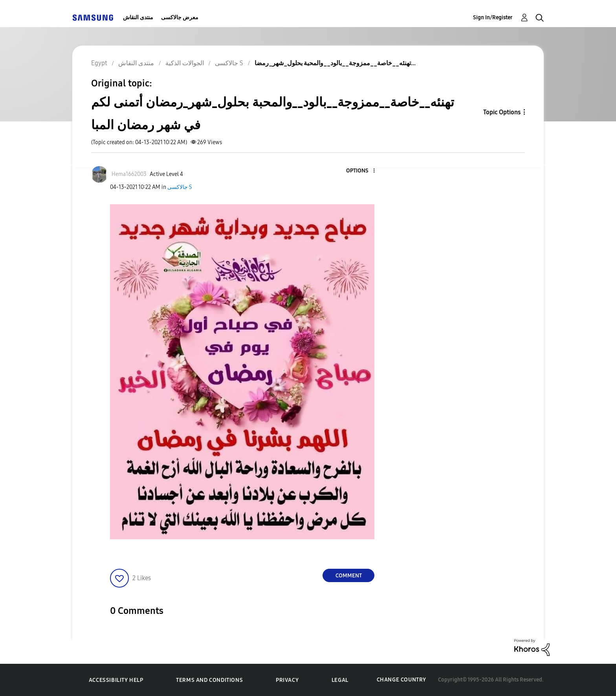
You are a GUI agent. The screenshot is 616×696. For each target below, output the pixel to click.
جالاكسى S (180, 187)
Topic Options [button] (502, 112)
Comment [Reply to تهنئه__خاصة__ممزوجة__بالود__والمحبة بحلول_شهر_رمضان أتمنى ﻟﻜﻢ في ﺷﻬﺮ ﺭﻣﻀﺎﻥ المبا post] (349, 576)
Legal (340, 680)
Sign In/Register (493, 17)
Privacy (287, 680)
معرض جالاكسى (180, 17)
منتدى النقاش (138, 17)
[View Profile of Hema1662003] (129, 174)
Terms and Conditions (209, 680)
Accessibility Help (116, 680)
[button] (361, 171)
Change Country (401, 680)
